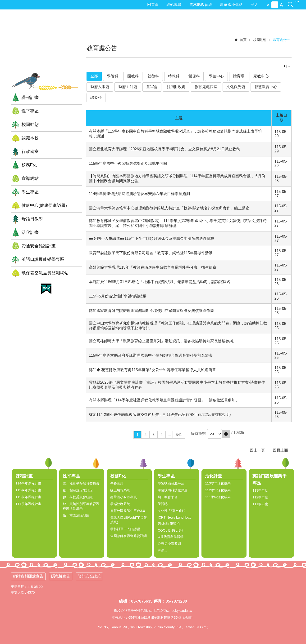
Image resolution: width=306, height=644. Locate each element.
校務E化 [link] (29, 165)
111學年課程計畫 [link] (28, 504)
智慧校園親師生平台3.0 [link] (128, 511)
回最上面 (280, 450)
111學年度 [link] (260, 504)
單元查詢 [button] (287, 67)
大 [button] (281, 5)
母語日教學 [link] (32, 219)
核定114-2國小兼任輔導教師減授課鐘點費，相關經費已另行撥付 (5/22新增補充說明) (160, 415)
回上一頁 (257, 450)
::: (297, 2)
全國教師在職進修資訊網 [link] (128, 536)
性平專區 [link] (30, 111)
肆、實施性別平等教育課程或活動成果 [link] (81, 506)
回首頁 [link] (153, 5)
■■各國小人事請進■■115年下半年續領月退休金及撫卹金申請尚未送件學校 (152, 238)
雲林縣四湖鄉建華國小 (46, 44)
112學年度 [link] (260, 497)
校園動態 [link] (30, 124)
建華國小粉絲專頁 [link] (123, 497)
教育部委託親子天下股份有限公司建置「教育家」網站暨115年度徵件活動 (151, 253)
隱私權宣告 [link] (61, 576)
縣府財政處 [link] (176, 87)
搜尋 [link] (291, 2)
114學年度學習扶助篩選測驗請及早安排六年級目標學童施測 (139, 194)
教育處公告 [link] (281, 40)
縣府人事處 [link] (100, 87)
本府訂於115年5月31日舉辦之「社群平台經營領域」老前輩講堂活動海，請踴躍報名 (160, 282)
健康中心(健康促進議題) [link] (44, 205)
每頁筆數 (198, 433)
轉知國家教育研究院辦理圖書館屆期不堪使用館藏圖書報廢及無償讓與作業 (151, 311)
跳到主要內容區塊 (2, 2)
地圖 (188, 617)
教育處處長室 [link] (206, 87)
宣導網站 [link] (30, 178)
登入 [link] (254, 5)
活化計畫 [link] (30, 232)
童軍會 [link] (152, 87)
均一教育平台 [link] (168, 497)
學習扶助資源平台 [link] (171, 483)
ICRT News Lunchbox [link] (174, 517)
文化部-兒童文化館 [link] (171, 511)
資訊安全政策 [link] (89, 576)
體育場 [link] (239, 76)
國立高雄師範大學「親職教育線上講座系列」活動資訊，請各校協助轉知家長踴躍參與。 (163, 341)
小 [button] (268, 5)
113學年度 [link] (260, 490)
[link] (46, 289)
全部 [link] (94, 76)
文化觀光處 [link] (236, 87)
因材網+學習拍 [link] (169, 524)
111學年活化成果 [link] (218, 497)
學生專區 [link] (30, 192)
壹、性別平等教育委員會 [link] (81, 483)
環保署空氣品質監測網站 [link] (45, 273)
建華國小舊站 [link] (231, 5)
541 (179, 435)
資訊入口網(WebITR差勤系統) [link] (129, 520)
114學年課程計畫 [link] (28, 483)
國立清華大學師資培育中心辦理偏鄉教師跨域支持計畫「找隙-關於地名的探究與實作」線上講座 (169, 208)
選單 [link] (300, 464)
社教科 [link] (153, 76)
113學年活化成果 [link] (218, 483)
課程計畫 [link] (30, 98)
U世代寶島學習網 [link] (170, 537)
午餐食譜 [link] (117, 483)
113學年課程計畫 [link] (28, 490)
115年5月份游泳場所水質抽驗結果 (118, 296)
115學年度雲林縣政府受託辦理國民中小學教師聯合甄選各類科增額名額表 (151, 355)
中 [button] (275, 5)
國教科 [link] (133, 76)
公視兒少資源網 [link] (169, 544)
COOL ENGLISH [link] (170, 530)
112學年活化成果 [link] (218, 490)
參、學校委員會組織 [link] (78, 497)
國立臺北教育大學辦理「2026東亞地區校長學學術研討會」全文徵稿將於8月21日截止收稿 (164, 149)
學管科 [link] (113, 76)
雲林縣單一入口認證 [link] (125, 529)
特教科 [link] (174, 76)
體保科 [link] (194, 76)
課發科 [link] (96, 97)
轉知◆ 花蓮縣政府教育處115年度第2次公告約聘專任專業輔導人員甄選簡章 (152, 370)
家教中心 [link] (261, 76)
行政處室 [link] (30, 151)
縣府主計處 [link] (128, 87)
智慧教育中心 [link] (266, 87)
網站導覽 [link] (174, 5)
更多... (162, 551)
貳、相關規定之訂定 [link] (78, 490)
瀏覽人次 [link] (18, 592)
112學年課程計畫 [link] (28, 497)
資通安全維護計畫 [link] (39, 246)
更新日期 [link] (18, 587)
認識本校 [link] (30, 138)
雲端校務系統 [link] (120, 504)
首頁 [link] (243, 40)
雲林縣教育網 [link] (201, 5)
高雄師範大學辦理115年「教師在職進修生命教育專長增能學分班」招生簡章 (153, 267)
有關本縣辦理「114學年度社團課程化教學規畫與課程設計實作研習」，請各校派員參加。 (164, 400)
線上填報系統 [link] (120, 490)
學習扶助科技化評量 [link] (173, 490)
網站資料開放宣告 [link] (28, 576)
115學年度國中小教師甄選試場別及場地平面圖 (128, 163)
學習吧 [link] (163, 504)
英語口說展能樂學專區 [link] (43, 259)
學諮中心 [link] (216, 76)
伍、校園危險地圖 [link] (76, 515)
